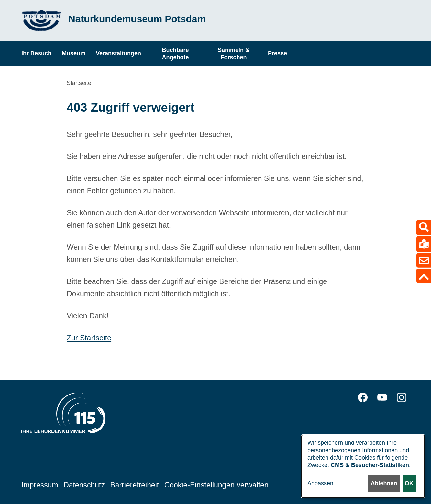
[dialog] (363, 466)
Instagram (402, 397)
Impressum (40, 485)
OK (409, 483)
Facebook (363, 397)
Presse (277, 53)
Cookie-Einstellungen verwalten (216, 485)
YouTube (382, 397)
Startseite (79, 83)
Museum (74, 53)
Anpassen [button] (320, 483)
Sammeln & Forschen (234, 54)
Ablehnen (384, 483)
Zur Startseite (89, 338)
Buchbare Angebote (176, 54)
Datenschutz (84, 485)
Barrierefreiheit (134, 485)
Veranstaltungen (118, 53)
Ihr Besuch (36, 53)
